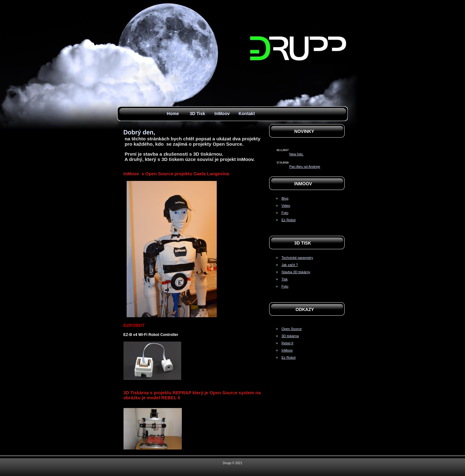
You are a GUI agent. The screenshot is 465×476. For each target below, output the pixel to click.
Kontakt (247, 114)
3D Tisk (197, 114)
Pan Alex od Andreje (305, 167)
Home (173, 114)
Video (286, 206)
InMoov (222, 114)
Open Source (292, 329)
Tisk (285, 279)
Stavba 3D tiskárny (296, 272)
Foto (285, 213)
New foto (297, 154)
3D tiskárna (290, 336)
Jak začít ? (290, 265)
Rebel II (288, 343)
